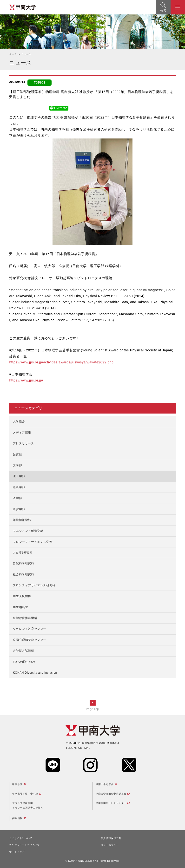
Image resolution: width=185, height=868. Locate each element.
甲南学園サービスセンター (111, 803)
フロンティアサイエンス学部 (33, 542)
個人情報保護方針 (111, 838)
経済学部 (19, 487)
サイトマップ (17, 852)
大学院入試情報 (23, 651)
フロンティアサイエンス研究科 (34, 585)
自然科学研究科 (23, 563)
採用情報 (17, 818)
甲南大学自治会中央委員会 (111, 794)
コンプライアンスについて (24, 845)
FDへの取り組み (24, 662)
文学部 (17, 465)
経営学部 (19, 509)
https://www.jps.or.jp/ (26, 380)
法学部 (17, 498)
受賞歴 (17, 454)
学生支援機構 (22, 596)
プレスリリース (23, 443)
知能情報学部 (22, 520)
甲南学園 (17, 784)
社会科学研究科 (23, 574)
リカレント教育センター (30, 629)
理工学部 (19, 476)
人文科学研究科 (23, 552)
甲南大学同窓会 (105, 784)
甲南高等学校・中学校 (25, 794)
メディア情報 (22, 433)
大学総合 (19, 421)
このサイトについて (21, 838)
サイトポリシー (110, 845)
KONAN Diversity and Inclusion (35, 673)
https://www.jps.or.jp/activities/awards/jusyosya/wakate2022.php (61, 362)
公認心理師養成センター (30, 640)
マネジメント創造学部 (28, 531)
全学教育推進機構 (25, 618)
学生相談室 (20, 607)
